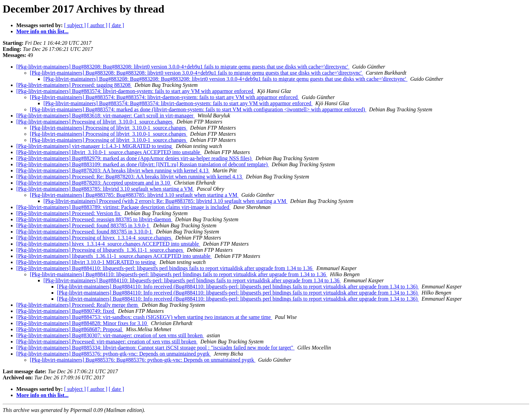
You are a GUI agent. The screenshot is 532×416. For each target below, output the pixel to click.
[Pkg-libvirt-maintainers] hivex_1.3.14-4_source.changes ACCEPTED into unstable (108, 244)
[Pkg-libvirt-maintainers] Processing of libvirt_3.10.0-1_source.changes (95, 122)
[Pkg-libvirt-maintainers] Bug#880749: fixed (66, 311)
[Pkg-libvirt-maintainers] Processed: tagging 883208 (74, 85)
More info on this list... (42, 31)
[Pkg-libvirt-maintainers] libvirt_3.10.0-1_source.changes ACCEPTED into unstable (109, 152)
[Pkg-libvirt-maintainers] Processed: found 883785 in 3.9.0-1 (83, 225)
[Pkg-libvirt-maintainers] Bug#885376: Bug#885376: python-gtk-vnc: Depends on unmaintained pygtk (143, 360)
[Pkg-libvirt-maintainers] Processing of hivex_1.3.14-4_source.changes (94, 238)
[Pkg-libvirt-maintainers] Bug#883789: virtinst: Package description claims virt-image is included (123, 207)
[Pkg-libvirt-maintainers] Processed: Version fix (69, 213)
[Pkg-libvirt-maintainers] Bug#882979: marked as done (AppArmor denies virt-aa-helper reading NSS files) (135, 158)
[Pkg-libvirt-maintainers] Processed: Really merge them (78, 305)
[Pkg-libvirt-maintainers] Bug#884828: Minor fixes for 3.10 (82, 323)
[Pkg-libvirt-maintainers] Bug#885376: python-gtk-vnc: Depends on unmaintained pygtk (114, 354)
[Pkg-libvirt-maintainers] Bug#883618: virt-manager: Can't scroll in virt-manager (106, 116)
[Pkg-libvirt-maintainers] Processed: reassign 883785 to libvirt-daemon (94, 219)
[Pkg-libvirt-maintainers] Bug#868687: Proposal (70, 329)
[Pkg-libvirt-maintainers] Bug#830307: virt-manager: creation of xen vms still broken (110, 335)
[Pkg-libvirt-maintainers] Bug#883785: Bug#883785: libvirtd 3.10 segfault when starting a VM (134, 195)
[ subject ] (75, 25)
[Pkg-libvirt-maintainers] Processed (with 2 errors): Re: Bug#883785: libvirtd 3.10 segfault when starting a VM (165, 201)
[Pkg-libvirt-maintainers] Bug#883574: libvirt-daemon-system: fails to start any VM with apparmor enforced (135, 91)
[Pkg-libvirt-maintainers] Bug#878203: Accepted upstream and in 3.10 (94, 183)
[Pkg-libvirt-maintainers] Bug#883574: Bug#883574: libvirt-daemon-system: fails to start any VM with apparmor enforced (164, 97)
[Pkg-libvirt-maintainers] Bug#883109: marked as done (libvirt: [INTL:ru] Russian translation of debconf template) (143, 164)
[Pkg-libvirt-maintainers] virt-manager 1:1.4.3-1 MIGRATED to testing (95, 146)
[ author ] (97, 25)
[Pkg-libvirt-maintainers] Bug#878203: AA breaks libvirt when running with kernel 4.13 (113, 171)
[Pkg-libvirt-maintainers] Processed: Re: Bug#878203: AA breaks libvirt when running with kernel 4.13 (130, 177)
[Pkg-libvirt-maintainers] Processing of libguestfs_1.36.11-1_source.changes (100, 250)
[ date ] (116, 25)
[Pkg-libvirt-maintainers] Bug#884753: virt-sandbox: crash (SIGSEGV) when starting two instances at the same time (144, 317)
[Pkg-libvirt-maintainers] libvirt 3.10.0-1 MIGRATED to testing (87, 262)
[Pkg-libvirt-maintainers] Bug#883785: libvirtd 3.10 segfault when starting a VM (105, 189)
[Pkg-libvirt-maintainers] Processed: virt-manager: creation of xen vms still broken (107, 342)
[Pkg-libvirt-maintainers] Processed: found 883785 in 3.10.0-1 (85, 232)
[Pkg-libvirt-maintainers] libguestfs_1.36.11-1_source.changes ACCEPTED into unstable (114, 256)
